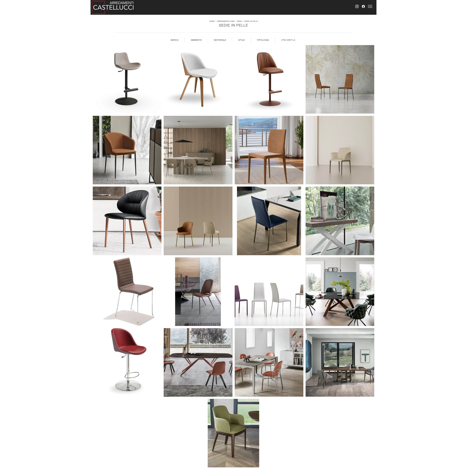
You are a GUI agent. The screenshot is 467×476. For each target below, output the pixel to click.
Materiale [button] (220, 40)
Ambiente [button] (196, 40)
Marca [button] (175, 40)
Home (212, 21)
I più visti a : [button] (289, 40)
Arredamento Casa (226, 21)
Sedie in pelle (251, 21)
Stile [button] (241, 40)
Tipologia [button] (263, 40)
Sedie (240, 21)
